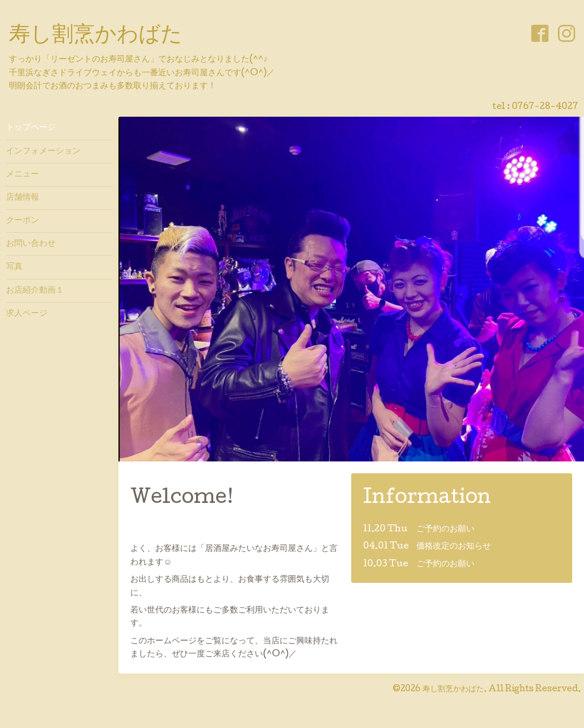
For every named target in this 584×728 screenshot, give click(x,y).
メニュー (23, 175)
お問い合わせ (31, 244)
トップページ (31, 128)
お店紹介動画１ (35, 291)
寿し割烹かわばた (96, 36)
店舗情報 (23, 198)
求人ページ (27, 314)
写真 (14, 267)
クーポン (23, 221)
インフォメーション (43, 152)
